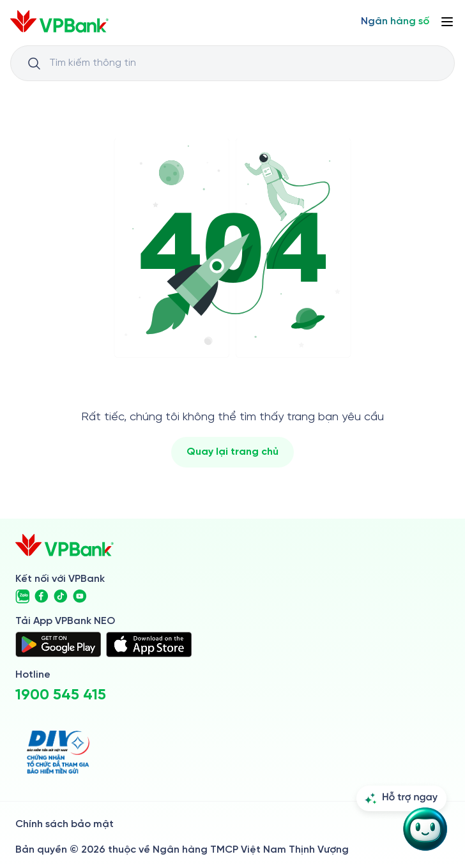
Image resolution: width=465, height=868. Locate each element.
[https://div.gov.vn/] (58, 752)
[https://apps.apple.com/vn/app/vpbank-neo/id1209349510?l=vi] (149, 644)
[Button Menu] (447, 22)
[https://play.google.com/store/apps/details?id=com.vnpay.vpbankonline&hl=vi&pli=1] (58, 644)
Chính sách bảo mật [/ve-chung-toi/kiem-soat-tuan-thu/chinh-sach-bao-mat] (65, 824)
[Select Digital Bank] (395, 22)
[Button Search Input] (34, 63)
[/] (59, 21)
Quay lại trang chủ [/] (232, 452)
